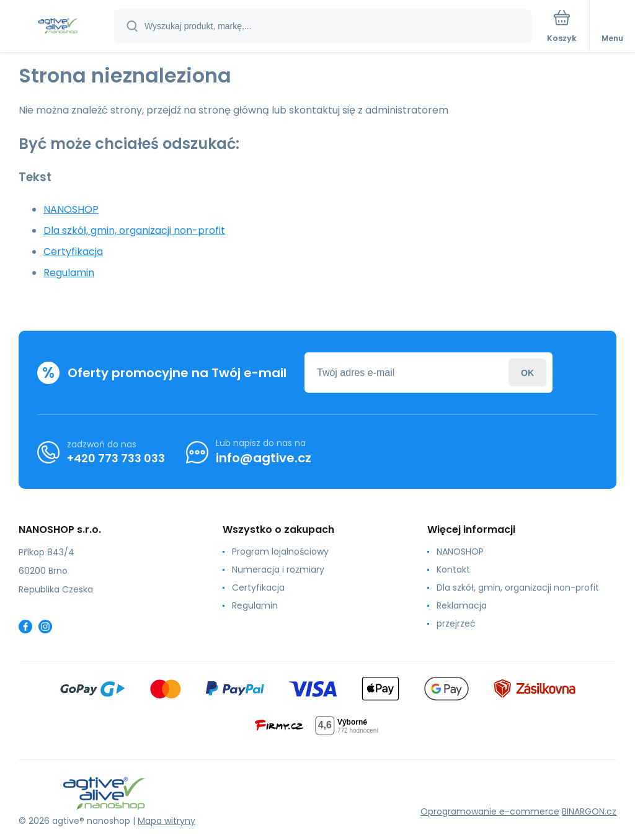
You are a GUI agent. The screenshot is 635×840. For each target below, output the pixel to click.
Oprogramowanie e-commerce (490, 811)
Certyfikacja (73, 252)
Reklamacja (462, 605)
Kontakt (453, 570)
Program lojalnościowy (280, 552)
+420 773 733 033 (116, 458)
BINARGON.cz (589, 811)
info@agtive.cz (264, 458)
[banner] (58, 27)
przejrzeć (456, 623)
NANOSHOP (71, 209)
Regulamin (69, 273)
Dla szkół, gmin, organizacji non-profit (134, 230)
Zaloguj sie (527, 373)
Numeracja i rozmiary (278, 570)
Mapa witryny (167, 821)
